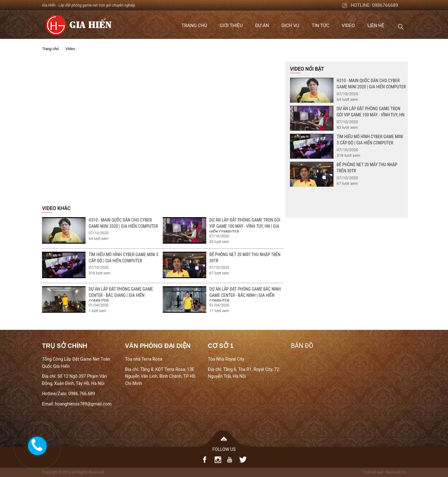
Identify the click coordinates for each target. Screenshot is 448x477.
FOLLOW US (224, 449)
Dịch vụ (290, 26)
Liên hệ (376, 26)
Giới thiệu (231, 26)
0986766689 (385, 5)
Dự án (262, 26)
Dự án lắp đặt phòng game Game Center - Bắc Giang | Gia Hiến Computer (121, 295)
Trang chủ (194, 26)
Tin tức (320, 26)
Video (348, 26)
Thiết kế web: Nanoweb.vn (384, 472)
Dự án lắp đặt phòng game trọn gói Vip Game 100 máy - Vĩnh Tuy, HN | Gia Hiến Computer (245, 226)
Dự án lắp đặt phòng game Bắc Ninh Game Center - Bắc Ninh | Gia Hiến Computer (245, 295)
